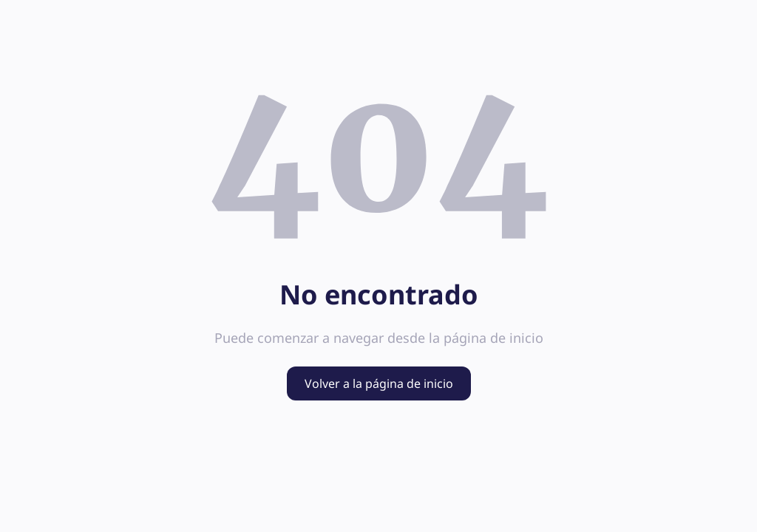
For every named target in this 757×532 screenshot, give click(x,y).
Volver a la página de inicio (379, 383)
